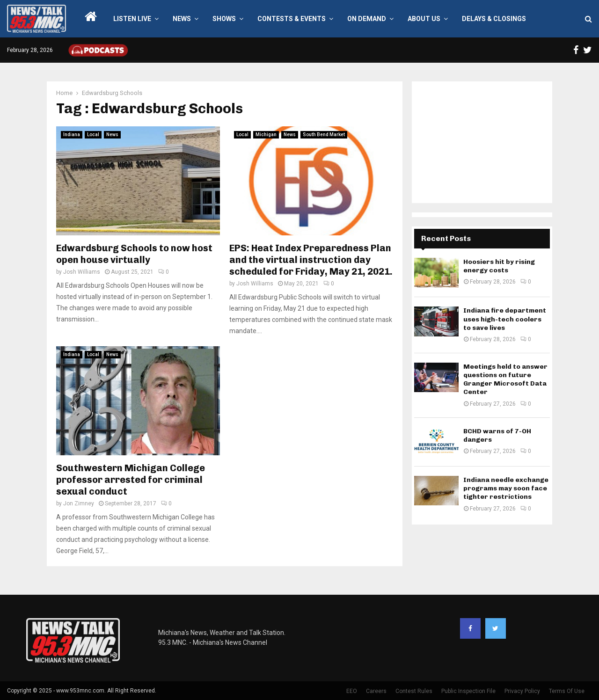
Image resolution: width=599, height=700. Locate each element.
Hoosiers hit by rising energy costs (499, 266)
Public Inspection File (468, 691)
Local (93, 135)
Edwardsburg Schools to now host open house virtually (134, 254)
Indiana (72, 135)
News (182, 19)
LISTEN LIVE (132, 19)
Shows (224, 19)
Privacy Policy (522, 691)
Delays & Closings (494, 19)
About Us (424, 19)
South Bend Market (324, 135)
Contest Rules (414, 691)
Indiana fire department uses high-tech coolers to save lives (505, 319)
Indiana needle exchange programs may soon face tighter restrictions (506, 488)
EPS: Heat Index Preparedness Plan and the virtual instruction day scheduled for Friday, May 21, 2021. (311, 260)
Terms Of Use (567, 691)
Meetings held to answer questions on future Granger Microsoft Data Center (505, 379)
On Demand (367, 19)
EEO (352, 691)
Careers (376, 691)
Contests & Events (292, 19)
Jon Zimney (79, 503)
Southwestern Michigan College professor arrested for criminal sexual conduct (131, 480)
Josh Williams (82, 272)
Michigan (266, 135)
